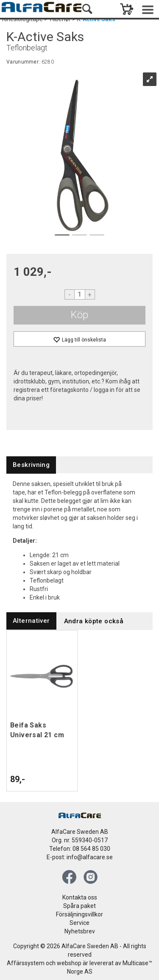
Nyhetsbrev (80, 931)
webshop (69, 963)
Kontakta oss (80, 897)
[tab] (31, 465)
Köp (79, 315)
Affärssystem (26, 963)
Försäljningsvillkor (79, 914)
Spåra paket (79, 906)
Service (79, 923)
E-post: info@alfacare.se (80, 857)
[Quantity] (80, 294)
